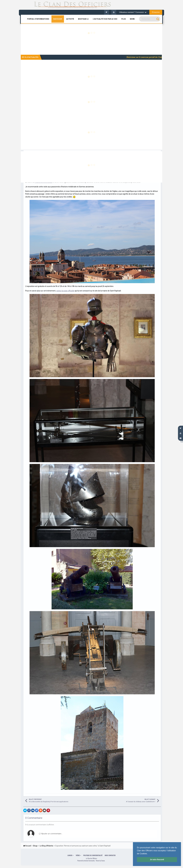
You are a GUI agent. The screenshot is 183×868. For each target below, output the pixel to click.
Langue (70, 855)
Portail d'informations (38, 19)
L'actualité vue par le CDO (105, 19)
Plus (124, 19)
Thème (78, 855)
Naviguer (58, 19)
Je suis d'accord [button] (157, 860)
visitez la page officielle (65, 291)
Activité (70, 19)
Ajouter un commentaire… (51, 834)
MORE (132, 19)
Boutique (83, 19)
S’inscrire (156, 12)
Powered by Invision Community (86, 861)
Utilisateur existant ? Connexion (133, 12)
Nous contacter (110, 855)
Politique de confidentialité (93, 855)
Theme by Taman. (100, 861)
